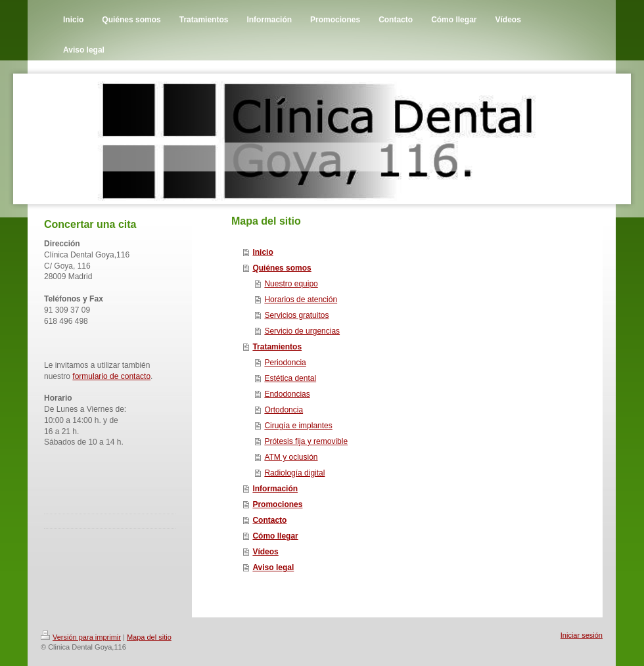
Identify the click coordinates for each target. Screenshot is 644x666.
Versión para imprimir (81, 637)
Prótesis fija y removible (306, 441)
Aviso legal (273, 567)
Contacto (269, 520)
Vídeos (265, 552)
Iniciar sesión (582, 635)
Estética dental (290, 378)
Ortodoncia (284, 410)
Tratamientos (277, 347)
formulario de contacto (111, 376)
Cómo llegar (275, 536)
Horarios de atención (301, 300)
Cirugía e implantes (298, 426)
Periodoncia (285, 363)
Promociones (277, 504)
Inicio (263, 252)
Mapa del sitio (149, 637)
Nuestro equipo (291, 284)
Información (275, 489)
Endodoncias (287, 394)
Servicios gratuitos (296, 315)
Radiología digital (294, 473)
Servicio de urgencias (302, 331)
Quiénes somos (282, 268)
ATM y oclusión (291, 457)
